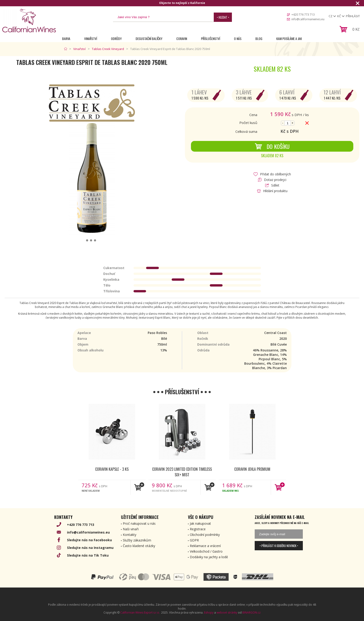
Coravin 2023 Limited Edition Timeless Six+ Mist (182, 472)
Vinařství (91, 38)
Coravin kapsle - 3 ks (112, 469)
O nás (238, 38)
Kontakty (130, 535)
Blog (259, 38)
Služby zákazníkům (137, 540)
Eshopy (209, 613)
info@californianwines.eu (308, 19)
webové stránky (227, 613)
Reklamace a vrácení (205, 546)
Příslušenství (210, 38)
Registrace (198, 529)
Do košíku (272, 146)
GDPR (194, 540)
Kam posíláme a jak (289, 38)
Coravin (182, 38)
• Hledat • (223, 17)
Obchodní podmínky (205, 535)
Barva (66, 38)
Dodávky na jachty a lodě (209, 557)
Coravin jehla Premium (252, 469)
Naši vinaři (131, 529)
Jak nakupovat (200, 523)
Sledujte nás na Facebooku (89, 540)
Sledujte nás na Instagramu (90, 548)
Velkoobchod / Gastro (206, 551)
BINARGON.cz (251, 613)
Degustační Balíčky (149, 38)
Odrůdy (116, 38)
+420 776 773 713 (303, 15)
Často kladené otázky (139, 546)
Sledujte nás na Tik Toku (88, 555)
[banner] (29, 21)
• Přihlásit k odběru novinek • (279, 546)
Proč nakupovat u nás (139, 523)
